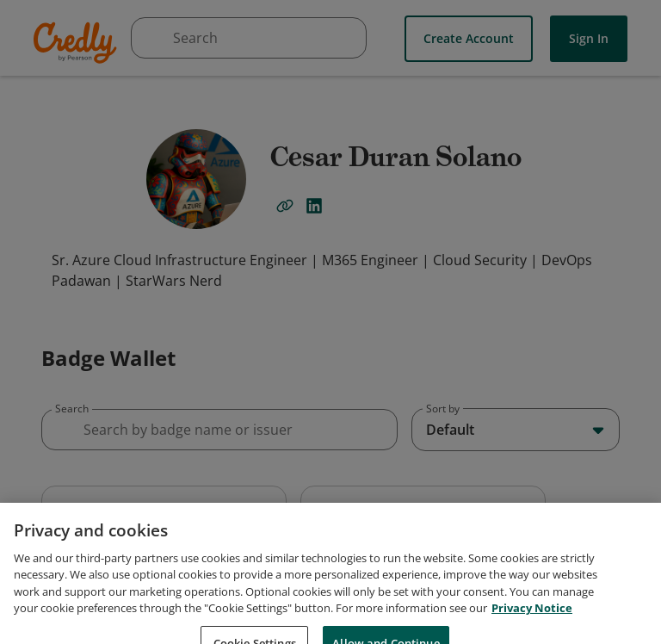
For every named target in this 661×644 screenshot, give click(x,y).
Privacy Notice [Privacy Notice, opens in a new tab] (532, 626)
